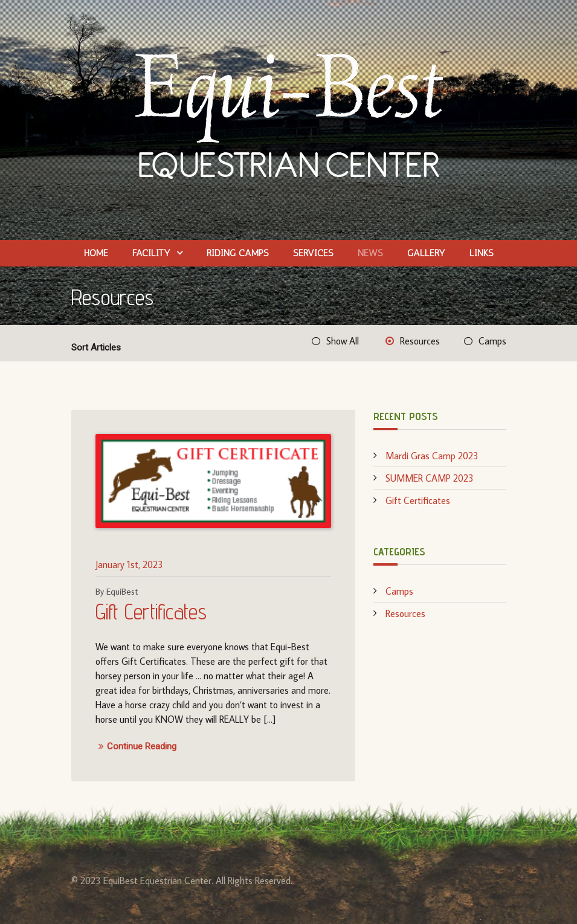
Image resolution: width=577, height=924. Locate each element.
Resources (420, 341)
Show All (343, 341)
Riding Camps (238, 253)
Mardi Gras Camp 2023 (432, 456)
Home (96, 253)
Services (313, 253)
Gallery (426, 253)
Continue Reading (136, 747)
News (370, 253)
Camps (492, 341)
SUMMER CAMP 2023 (430, 478)
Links (482, 253)
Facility (151, 253)
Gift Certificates (151, 611)
